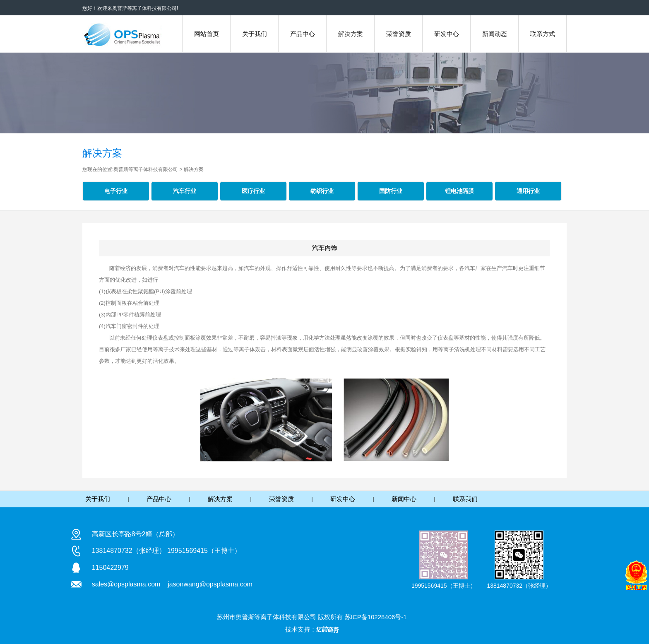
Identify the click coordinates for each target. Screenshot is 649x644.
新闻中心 (404, 499)
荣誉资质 (399, 34)
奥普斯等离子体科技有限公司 (146, 169)
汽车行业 (185, 191)
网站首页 (207, 34)
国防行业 (391, 191)
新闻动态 (495, 34)
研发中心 (447, 34)
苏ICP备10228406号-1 (376, 617)
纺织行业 (322, 191)
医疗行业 (253, 191)
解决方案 (351, 34)
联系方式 (543, 34)
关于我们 (255, 34)
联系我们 (465, 499)
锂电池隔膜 (459, 191)
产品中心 (303, 34)
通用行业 (528, 191)
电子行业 (116, 191)
